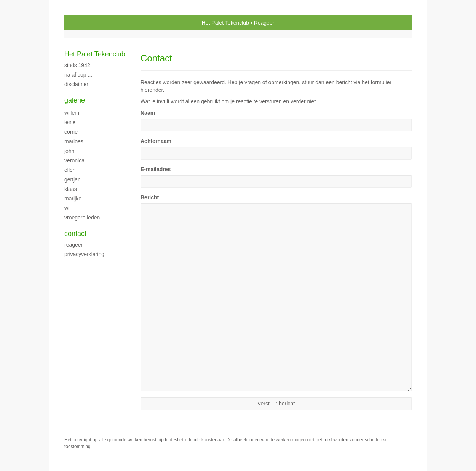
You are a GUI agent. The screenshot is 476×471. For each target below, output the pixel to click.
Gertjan (73, 179)
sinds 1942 (77, 65)
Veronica (74, 160)
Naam (148, 113)
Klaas (71, 189)
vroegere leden (82, 218)
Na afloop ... (78, 75)
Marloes (74, 141)
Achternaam (156, 141)
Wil (67, 208)
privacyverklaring (84, 254)
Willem (72, 113)
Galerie (75, 100)
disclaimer (76, 84)
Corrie (71, 132)
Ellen (70, 170)
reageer (73, 245)
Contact (75, 234)
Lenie (70, 122)
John (69, 151)
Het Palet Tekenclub (225, 23)
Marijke (73, 199)
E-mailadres (156, 169)
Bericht (150, 197)
